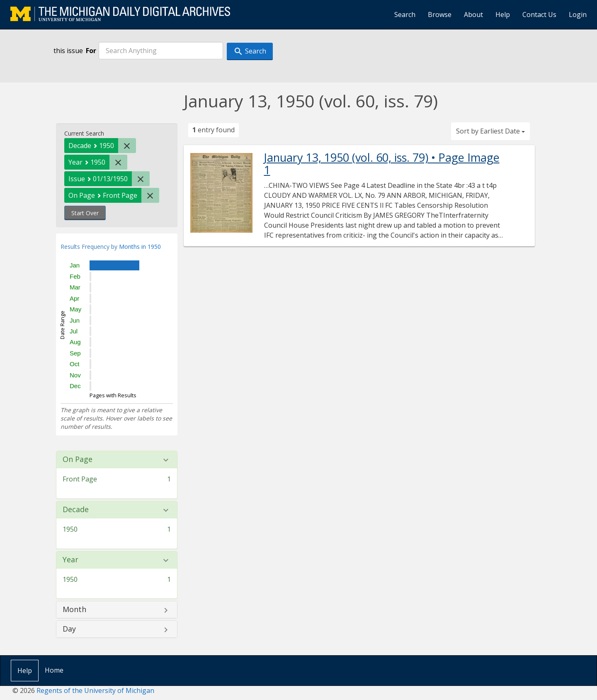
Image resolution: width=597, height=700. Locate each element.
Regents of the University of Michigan (95, 690)
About (473, 15)
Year (70, 560)
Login (578, 15)
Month (74, 610)
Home (54, 670)
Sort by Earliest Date (490, 131)
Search (405, 15)
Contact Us (539, 15)
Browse (440, 15)
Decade (76, 510)
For (91, 51)
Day (69, 629)
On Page (78, 459)
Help (503, 15)
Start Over (85, 213)
